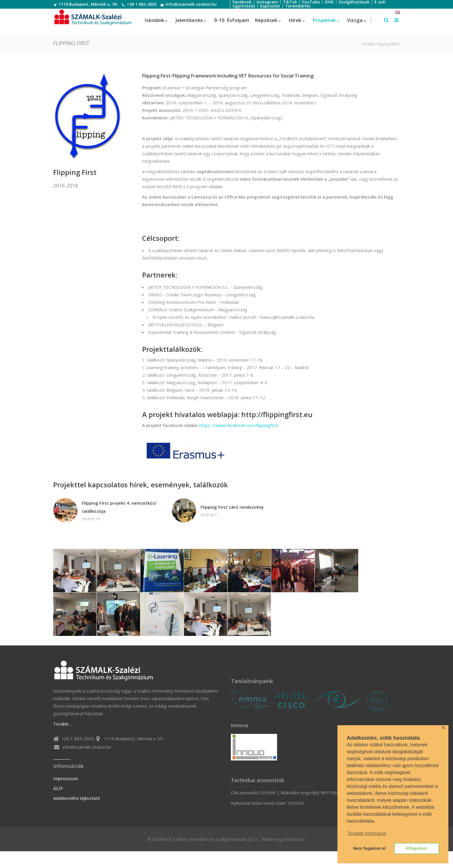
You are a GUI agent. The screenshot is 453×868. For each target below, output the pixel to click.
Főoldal (368, 44)
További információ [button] (367, 833)
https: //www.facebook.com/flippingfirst (238, 425)
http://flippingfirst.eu (277, 414)
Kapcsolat (270, 6)
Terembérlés (298, 6)
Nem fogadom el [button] (369, 848)
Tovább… (62, 724)
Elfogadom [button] (417, 848)
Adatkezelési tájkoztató (77, 798)
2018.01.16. (91, 519)
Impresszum (66, 778)
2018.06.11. (210, 515)
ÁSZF (58, 788)
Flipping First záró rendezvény (232, 507)
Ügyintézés (244, 6)
